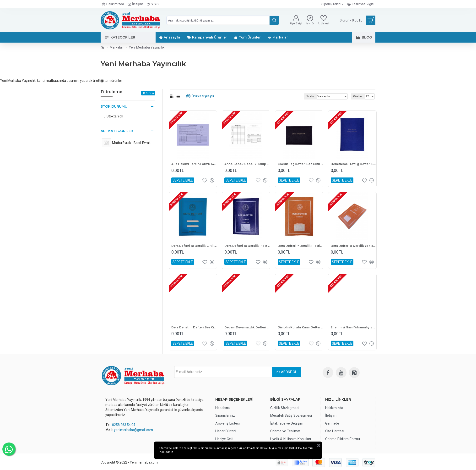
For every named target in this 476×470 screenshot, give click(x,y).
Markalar (116, 47)
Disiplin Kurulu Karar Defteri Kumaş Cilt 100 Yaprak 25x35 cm (300, 327)
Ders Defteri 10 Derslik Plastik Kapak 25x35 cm (247, 246)
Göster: (358, 96)
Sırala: (310, 96)
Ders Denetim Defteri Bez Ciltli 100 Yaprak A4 (194, 327)
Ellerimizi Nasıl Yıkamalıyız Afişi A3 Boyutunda (353, 327)
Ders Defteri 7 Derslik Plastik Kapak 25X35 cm (300, 246)
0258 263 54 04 (124, 425)
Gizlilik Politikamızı (233, 458)
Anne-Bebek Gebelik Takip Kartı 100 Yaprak (247, 164)
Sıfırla (150, 93)
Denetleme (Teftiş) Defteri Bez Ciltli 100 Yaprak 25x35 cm (353, 164)
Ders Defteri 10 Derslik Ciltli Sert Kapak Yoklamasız (194, 246)
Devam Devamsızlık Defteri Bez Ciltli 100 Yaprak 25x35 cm (247, 327)
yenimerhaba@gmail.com (133, 430)
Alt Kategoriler (117, 131)
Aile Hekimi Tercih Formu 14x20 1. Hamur (194, 164)
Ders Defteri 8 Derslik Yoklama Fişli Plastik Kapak (353, 246)
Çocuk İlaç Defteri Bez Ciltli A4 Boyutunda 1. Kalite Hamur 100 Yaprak (300, 164)
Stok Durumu (114, 106)
